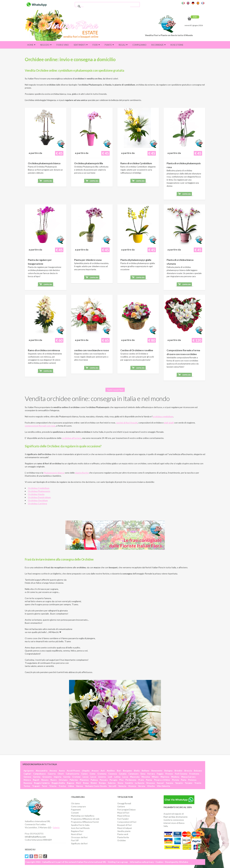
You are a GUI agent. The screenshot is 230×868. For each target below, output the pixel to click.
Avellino (111, 771)
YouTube (36, 856)
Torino (27, 786)
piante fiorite (82, 473)
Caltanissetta (72, 774)
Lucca (125, 777)
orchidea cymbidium (163, 416)
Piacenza (84, 780)
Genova (27, 777)
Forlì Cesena (181, 774)
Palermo (74, 780)
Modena (175, 777)
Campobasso (39, 774)
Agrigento (29, 771)
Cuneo (84, 774)
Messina (146, 777)
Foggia (160, 774)
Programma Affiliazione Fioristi (85, 822)
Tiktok (45, 856)
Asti (103, 771)
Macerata (135, 777)
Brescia (188, 771)
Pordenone (131, 780)
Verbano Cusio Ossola (96, 786)
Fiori (96, 45)
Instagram (41, 856)
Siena (120, 783)
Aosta (62, 771)
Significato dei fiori (79, 844)
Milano (155, 777)
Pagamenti (76, 810)
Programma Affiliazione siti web (85, 819)
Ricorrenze (158, 45)
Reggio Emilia (58, 783)
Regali (123, 45)
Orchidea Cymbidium (39, 488)
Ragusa (70, 783)
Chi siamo (75, 803)
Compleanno (139, 45)
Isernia (67, 777)
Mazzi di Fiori (123, 813)
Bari (119, 771)
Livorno (102, 777)
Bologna (168, 771)
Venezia (122, 786)
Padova (94, 780)
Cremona (102, 774)
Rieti (79, 783)
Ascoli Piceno (73, 771)
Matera (27, 780)
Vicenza (132, 786)
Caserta (52, 774)
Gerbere (121, 807)
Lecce (93, 777)
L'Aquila (86, 771)
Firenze (169, 774)
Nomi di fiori (77, 834)
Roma (86, 783)
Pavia (184, 780)
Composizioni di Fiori (127, 822)
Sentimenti (81, 45)
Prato (141, 780)
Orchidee (121, 840)
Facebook (31, 856)
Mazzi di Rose (123, 816)
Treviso (62, 786)
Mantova (165, 777)
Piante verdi (123, 834)
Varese (80, 786)
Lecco (85, 777)
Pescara (104, 780)
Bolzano (198, 771)
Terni (44, 786)
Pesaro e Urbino (162, 780)
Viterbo (151, 786)
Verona (142, 786)
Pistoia (175, 780)
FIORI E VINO (63, 45)
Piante (109, 45)
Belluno (145, 771)
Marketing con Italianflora (83, 816)
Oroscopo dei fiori (79, 837)
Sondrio (129, 783)
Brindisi (178, 771)
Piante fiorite (123, 837)
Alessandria (42, 771)
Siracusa (150, 783)
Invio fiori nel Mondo (80, 828)
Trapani (36, 786)
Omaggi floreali (124, 803)
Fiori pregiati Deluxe (126, 810)
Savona (169, 783)
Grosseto (47, 777)
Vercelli (112, 786)
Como (92, 774)
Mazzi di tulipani (125, 828)
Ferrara (151, 774)
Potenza (192, 780)
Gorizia (37, 777)
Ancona (53, 771)
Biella (137, 771)
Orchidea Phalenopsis (39, 491)
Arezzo (95, 771)
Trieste (53, 786)
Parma (149, 780)
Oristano (63, 780)
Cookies (159, 862)
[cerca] (107, 6)
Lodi (110, 777)
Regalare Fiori (77, 831)
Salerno (112, 783)
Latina (117, 777)
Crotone (76, 777)
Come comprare (78, 807)
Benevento (157, 771)
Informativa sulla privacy (142, 862)
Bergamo (127, 771)
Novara (45, 780)
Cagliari (27, 774)
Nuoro (53, 780)
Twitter (27, 856)
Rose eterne (177, 45)
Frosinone (194, 774)
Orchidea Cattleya (37, 503)
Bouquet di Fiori (124, 825)
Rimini (94, 783)
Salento (56, 827)
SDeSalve (184, 862)
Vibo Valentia (163, 786)
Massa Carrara (188, 777)
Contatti (75, 813)
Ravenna (28, 783)
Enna (143, 774)
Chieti (61, 774)
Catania (123, 774)
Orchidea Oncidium (38, 500)
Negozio (46, 45)
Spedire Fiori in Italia (80, 825)
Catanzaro (133, 774)
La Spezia (140, 783)
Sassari (160, 783)
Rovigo (102, 783)
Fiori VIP (75, 840)
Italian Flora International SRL (92, 862)
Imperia (57, 777)
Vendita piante (124, 831)
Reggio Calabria (42, 783)
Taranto (179, 783)
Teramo (189, 783)
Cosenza (113, 774)
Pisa (121, 780)
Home (31, 45)
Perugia (113, 780)
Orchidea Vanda (36, 494)
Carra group (122, 862)
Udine (71, 786)
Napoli (36, 780)
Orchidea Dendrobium (39, 497)
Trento (198, 783)
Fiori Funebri (123, 819)
